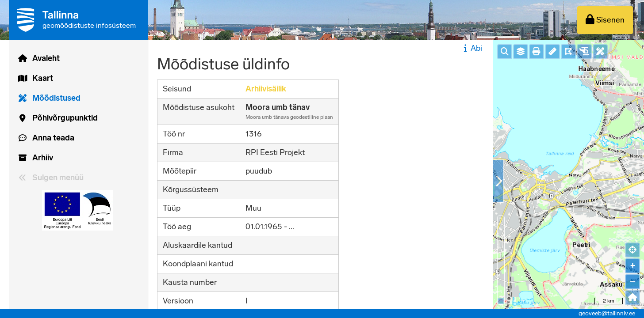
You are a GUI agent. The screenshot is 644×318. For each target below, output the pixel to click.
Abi (472, 48)
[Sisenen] (605, 20)
